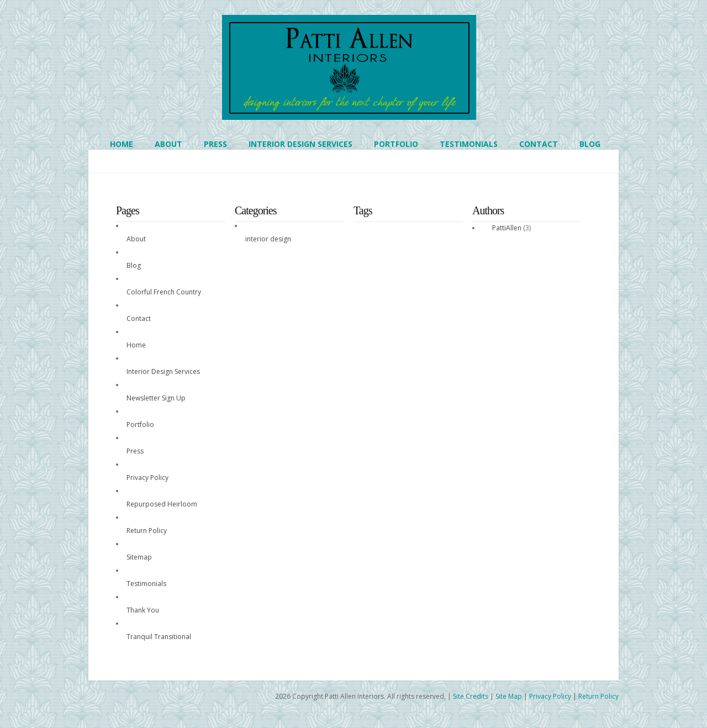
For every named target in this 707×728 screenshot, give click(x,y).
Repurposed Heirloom (162, 504)
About (168, 144)
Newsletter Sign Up (156, 398)
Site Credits (471, 696)
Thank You (143, 610)
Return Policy (147, 531)
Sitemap (139, 557)
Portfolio (396, 144)
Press (215, 144)
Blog (590, 144)
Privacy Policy (147, 478)
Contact (539, 144)
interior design (268, 239)
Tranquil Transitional (159, 637)
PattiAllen (507, 228)
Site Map (509, 696)
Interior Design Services (300, 144)
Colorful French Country (164, 292)
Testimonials (469, 144)
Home (122, 144)
